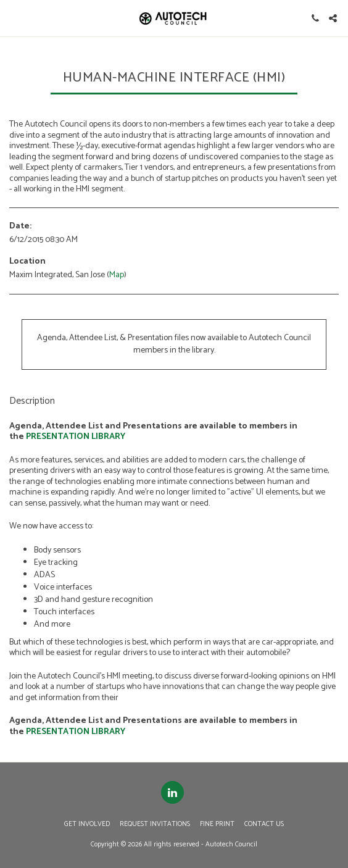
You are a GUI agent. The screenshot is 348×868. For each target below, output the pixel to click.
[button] (14, 18)
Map (117, 275)
